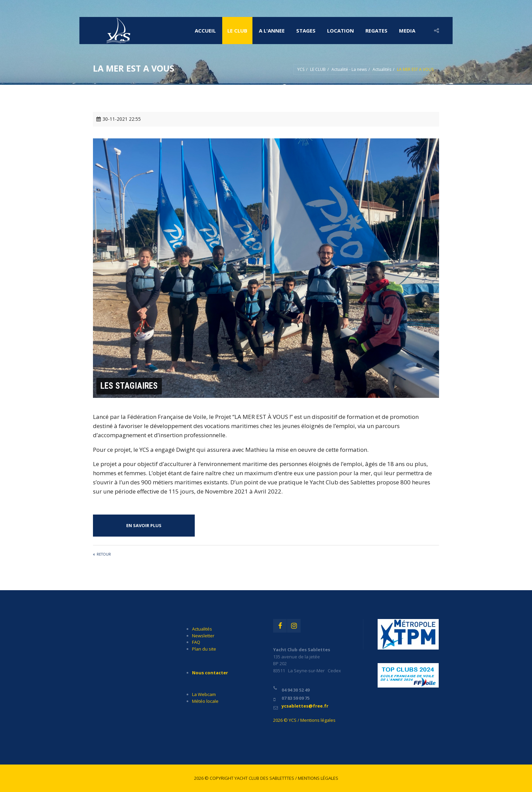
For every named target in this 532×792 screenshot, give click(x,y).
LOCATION (340, 31)
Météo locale (205, 701)
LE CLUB (237, 31)
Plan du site (204, 649)
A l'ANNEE (272, 31)
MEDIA (407, 31)
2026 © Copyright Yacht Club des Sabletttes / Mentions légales (266, 778)
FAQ (196, 642)
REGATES (376, 31)
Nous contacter (210, 673)
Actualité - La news (349, 69)
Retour (104, 554)
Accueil (205, 31)
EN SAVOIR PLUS (144, 525)
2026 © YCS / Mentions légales (304, 720)
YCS (301, 69)
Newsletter (203, 636)
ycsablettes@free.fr (305, 706)
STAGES (306, 31)
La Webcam (204, 694)
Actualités (382, 69)
